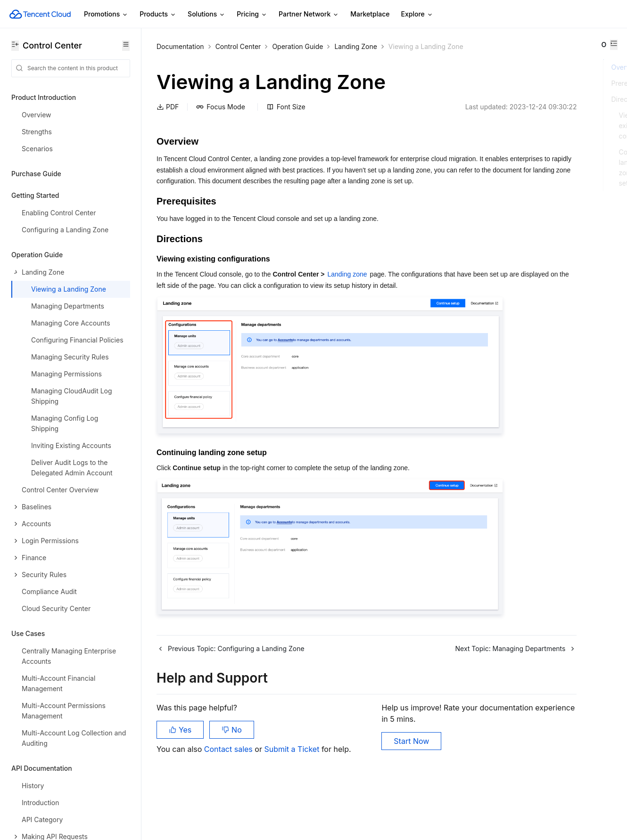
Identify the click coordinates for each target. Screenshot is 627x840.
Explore (417, 14)
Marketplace (370, 14)
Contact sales (229, 793)
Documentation (180, 46)
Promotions (106, 14)
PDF (168, 118)
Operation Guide (297, 46)
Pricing (252, 14)
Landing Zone (355, 46)
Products (158, 14)
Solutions (206, 14)
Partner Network (309, 14)
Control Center (238, 46)
